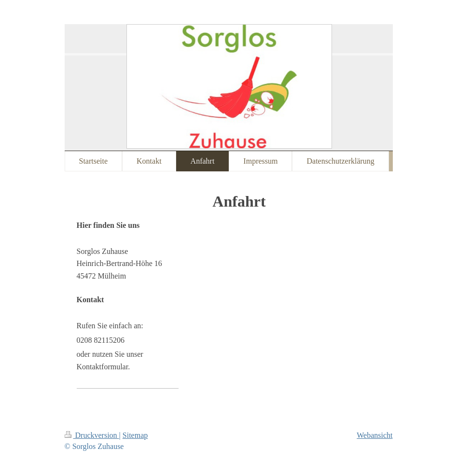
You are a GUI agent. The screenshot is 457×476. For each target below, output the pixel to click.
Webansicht (374, 435)
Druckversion (92, 435)
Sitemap (135, 435)
